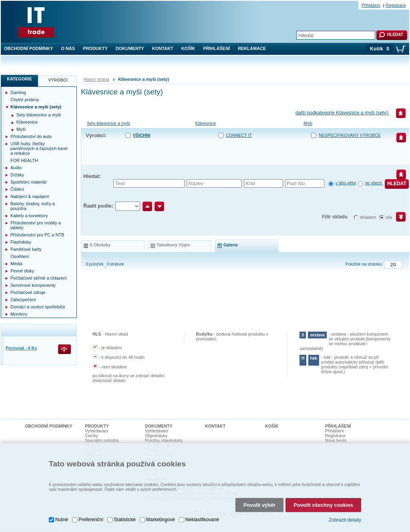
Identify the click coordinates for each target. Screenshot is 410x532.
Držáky (17, 175)
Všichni (142, 135)
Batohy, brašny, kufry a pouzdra (33, 206)
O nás (68, 48)
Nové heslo (336, 440)
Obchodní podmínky (28, 48)
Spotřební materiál (28, 182)
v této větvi (346, 183)
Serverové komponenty (33, 285)
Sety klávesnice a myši (109, 123)
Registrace (396, 5)
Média (16, 264)
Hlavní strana (96, 79)
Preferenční (91, 520)
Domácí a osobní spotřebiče (38, 307)
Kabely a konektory (29, 216)
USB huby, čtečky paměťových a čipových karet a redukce (39, 148)
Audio (16, 168)
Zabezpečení (23, 300)
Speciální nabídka (102, 440)
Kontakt (163, 48)
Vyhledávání (96, 431)
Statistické (125, 520)
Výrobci (58, 80)
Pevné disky (22, 271)
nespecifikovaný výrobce (350, 135)
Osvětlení (20, 256)
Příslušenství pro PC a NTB (37, 235)
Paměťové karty (26, 249)
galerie (231, 245)
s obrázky (100, 245)
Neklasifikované (202, 520)
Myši (308, 123)
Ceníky (91, 436)
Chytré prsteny (25, 100)
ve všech (374, 183)
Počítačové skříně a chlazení (39, 278)
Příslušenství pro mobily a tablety (36, 225)
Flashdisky (21, 242)
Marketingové (161, 520)
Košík (188, 48)
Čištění (17, 189)
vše (389, 217)
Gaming (18, 92)
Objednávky (156, 436)
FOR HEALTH (24, 160)
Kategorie (19, 79)
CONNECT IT (239, 135)
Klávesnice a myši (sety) (36, 107)
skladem (368, 217)
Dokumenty (130, 48)
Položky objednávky (164, 440)
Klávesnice (206, 123)
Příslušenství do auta (31, 136)
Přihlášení (217, 48)
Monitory (19, 314)
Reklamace (252, 48)
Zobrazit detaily (345, 520)
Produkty (95, 48)
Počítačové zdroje (28, 292)
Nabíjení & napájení (30, 196)
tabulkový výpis (173, 245)
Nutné (62, 520)
